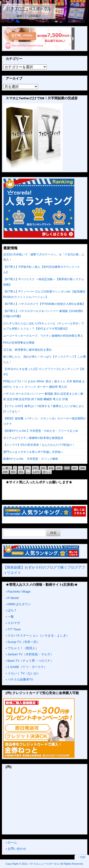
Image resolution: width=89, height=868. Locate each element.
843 (43, 468)
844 (51, 468)
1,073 (36, 472)
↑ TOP (82, 857)
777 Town (14, 629)
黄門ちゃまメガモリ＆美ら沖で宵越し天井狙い (33, 452)
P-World (13, 598)
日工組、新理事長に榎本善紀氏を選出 (28, 350)
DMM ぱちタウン (19, 604)
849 (5, 472)
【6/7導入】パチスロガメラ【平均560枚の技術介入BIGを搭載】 (44, 304)
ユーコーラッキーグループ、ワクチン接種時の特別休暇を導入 (43, 336)
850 (13, 472)
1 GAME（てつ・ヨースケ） (27, 667)
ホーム (12, 842)
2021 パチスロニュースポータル (40, 864)
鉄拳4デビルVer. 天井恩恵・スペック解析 (31, 459)
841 (28, 468)
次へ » (47, 472)
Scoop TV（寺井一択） (24, 642)
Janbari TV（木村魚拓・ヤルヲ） (30, 654)
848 (83, 468)
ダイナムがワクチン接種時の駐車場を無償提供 (33, 438)
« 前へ (7, 468)
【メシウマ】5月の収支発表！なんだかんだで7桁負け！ (39, 445)
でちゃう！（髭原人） (23, 648)
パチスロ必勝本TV (20, 679)
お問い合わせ (17, 849)
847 (75, 468)
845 (59, 468)
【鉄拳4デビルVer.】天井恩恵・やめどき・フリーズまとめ (41, 431)
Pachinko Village (19, 592)
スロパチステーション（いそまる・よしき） (38, 635)
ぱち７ (12, 610)
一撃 (11, 617)
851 (21, 472)
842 (35, 468)
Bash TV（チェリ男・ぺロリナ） (30, 661)
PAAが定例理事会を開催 (19, 343)
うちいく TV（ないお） (24, 673)
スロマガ (14, 623)
